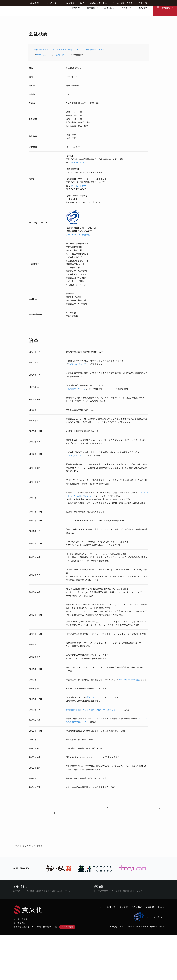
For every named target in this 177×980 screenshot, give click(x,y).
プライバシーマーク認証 (129, 680)
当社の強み (109, 8)
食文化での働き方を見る (127, 934)
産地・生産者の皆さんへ (36, 838)
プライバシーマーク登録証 (78, 235)
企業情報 (91, 8)
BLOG (161, 952)
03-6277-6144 (78, 163)
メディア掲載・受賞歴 (123, 19)
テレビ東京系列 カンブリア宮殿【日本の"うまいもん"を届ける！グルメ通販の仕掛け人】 (107, 766)
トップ (16, 879)
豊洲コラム (61, 55)
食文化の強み (49, 863)
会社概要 (70, 19)
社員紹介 (143, 8)
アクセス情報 (67, 972)
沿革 (82, 19)
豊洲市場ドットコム (95, 697)
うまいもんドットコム (78, 364)
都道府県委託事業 (98, 19)
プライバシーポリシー (149, 963)
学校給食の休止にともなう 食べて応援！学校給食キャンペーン (95, 710)
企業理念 (34, 19)
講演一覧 (143, 19)
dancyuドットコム (77, 456)
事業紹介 (125, 8)
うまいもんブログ (44, 55)
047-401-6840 (78, 186)
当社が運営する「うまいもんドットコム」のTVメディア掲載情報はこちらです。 (71, 50)
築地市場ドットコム (77, 389)
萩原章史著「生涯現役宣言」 (89, 778)
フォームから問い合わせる (46, 934)
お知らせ (76, 8)
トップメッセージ (53, 19)
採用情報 (166, 8)
